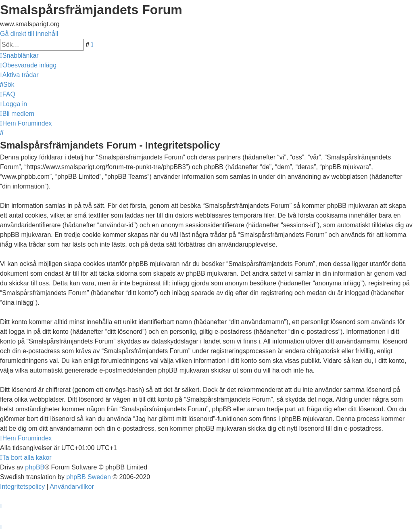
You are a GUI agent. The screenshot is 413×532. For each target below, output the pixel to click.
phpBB (35, 467)
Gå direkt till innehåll (29, 34)
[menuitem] (28, 65)
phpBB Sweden (89, 477)
